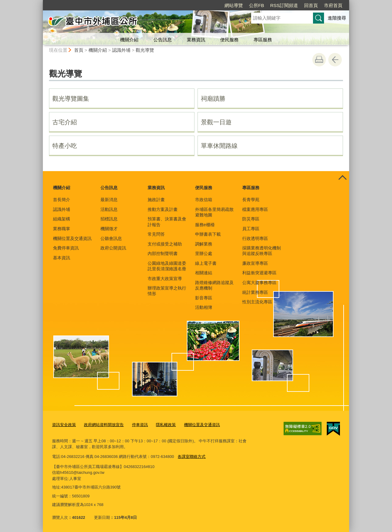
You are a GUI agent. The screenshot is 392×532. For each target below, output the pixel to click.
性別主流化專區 (257, 302)
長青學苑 (251, 200)
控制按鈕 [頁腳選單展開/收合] (342, 178)
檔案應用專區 (255, 209)
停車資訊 (140, 425)
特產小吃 (65, 146)
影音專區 (204, 298)
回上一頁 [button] (335, 60)
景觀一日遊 (216, 122)
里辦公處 (204, 253)
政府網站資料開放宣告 (104, 425)
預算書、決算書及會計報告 (167, 222)
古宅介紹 (65, 122)
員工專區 (251, 229)
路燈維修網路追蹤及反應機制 (214, 285)
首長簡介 (62, 200)
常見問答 (156, 234)
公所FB (256, 5)
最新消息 (109, 200)
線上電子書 (206, 263)
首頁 (79, 50)
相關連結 (204, 273)
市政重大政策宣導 (165, 279)
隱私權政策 (166, 425)
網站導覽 (234, 5)
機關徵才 (109, 229)
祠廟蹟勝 (213, 99)
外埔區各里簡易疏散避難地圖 (214, 212)
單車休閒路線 (219, 146)
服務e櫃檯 (205, 225)
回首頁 (311, 5)
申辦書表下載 (208, 234)
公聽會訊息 (111, 238)
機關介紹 (129, 40)
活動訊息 (109, 209)
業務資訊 (196, 40)
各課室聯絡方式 (192, 457)
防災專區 (251, 219)
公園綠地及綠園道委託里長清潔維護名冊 (167, 266)
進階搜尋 (337, 18)
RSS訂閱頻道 (284, 5)
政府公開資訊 (113, 248)
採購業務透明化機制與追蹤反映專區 (262, 251)
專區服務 (263, 40)
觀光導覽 (145, 50)
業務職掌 (62, 229)
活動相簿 (204, 307)
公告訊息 (163, 40)
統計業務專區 (255, 292)
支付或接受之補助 (165, 244)
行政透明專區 (255, 238)
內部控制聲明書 (163, 253)
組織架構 (62, 219)
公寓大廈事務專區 (259, 283)
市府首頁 (333, 5)
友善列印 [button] (319, 60)
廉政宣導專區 (255, 263)
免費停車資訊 (66, 248)
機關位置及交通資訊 (72, 238)
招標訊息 (109, 219)
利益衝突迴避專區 (259, 273)
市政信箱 (204, 200)
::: (40, 3)
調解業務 (204, 244)
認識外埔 (121, 50)
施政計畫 (156, 200)
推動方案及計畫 (163, 209)
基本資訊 (62, 258)
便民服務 (229, 40)
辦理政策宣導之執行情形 (167, 291)
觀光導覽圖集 (71, 99)
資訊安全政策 (64, 425)
